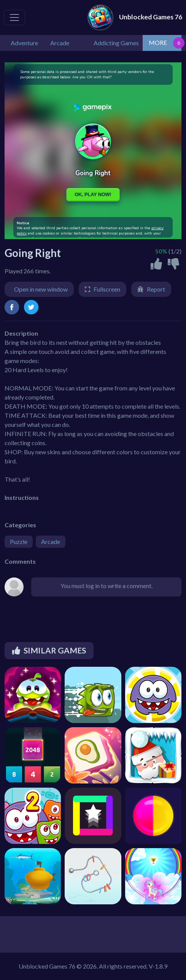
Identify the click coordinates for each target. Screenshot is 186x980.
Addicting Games (116, 43)
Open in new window (41, 289)
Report (156, 289)
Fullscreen (107, 289)
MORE (158, 42)
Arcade (51, 542)
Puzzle (19, 542)
